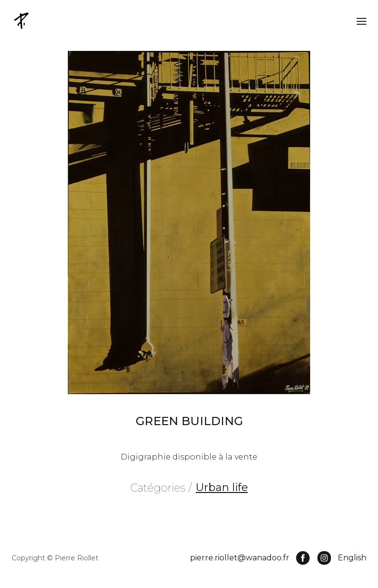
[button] (362, 21)
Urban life (222, 487)
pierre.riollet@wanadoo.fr (240, 558)
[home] (22, 21)
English (352, 558)
